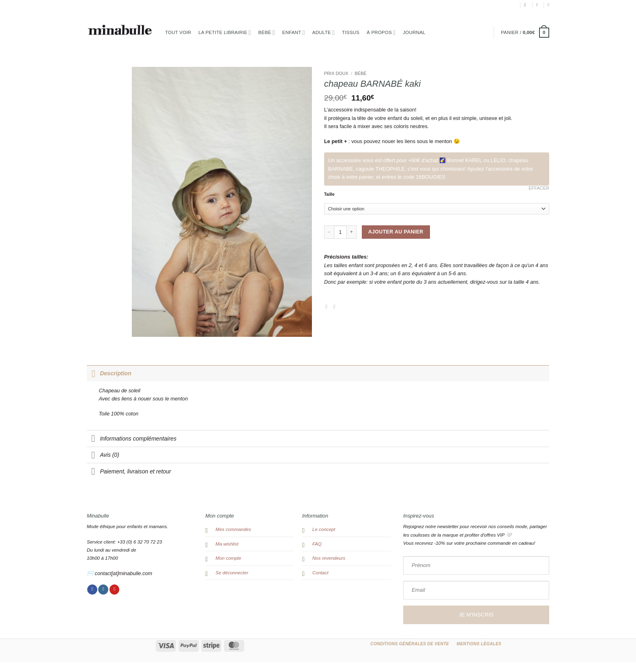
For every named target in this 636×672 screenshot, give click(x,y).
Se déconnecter (232, 573)
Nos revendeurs (329, 558)
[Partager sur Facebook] (328, 307)
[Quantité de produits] (340, 232)
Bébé (267, 33)
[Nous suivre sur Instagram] (103, 590)
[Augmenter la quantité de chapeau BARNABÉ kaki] (352, 232)
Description (109, 373)
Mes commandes (233, 529)
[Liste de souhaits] (548, 5)
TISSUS (351, 32)
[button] (538, 5)
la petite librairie (225, 33)
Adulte (323, 33)
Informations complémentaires (132, 439)
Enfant (294, 33)
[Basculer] (93, 373)
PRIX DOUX (336, 73)
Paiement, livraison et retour (129, 472)
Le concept (324, 529)
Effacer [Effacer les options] (539, 188)
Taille (329, 195)
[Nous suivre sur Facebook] (92, 590)
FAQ (317, 544)
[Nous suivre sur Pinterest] (115, 590)
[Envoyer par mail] (336, 307)
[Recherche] (526, 5)
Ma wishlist (227, 544)
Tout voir (178, 32)
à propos (381, 33)
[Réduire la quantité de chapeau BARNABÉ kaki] (329, 232)
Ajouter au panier (396, 232)
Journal (414, 32)
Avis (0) (103, 456)
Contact (320, 573)
